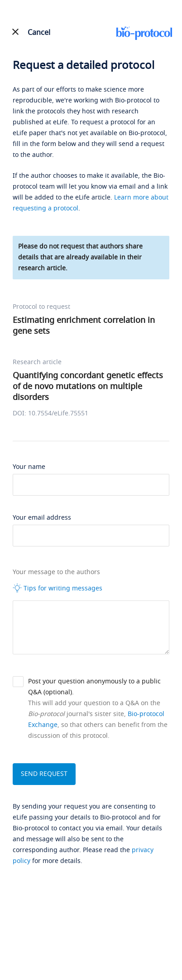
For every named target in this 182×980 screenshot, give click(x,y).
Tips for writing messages (57, 588)
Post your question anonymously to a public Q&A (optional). (94, 687)
